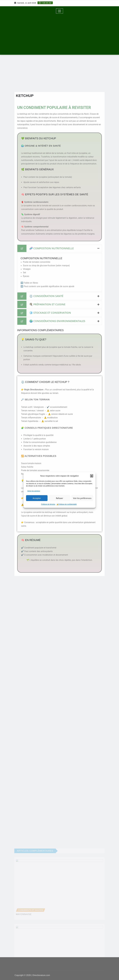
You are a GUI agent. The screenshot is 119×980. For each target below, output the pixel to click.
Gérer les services (34, 491)
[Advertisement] (61, 33)
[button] (92, 476)
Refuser (59, 498)
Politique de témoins (48, 504)
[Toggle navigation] (60, 11)
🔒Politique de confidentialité (67, 504)
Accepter (37, 498)
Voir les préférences (82, 498)
